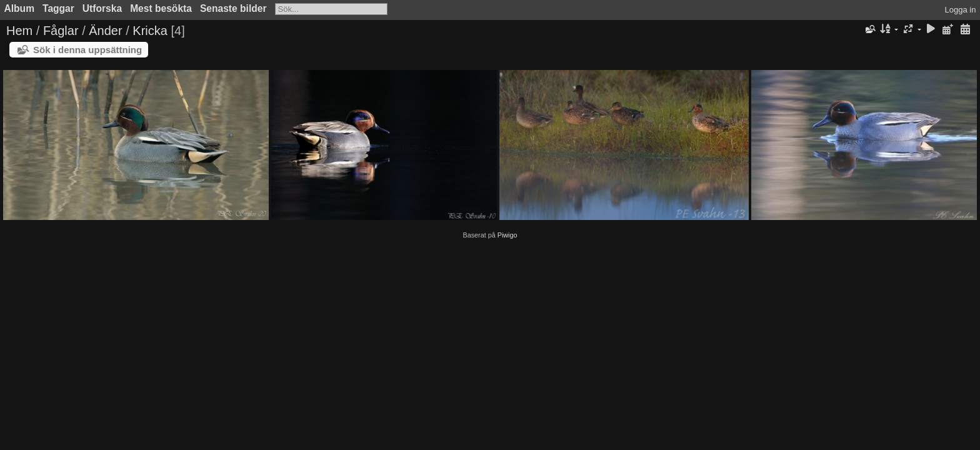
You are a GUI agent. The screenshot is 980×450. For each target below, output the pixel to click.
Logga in (961, 10)
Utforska (102, 8)
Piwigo (507, 235)
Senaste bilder (233, 8)
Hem (19, 31)
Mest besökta (161, 8)
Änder (105, 31)
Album (20, 8)
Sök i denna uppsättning (87, 50)
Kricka (150, 31)
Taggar (58, 8)
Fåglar (61, 31)
